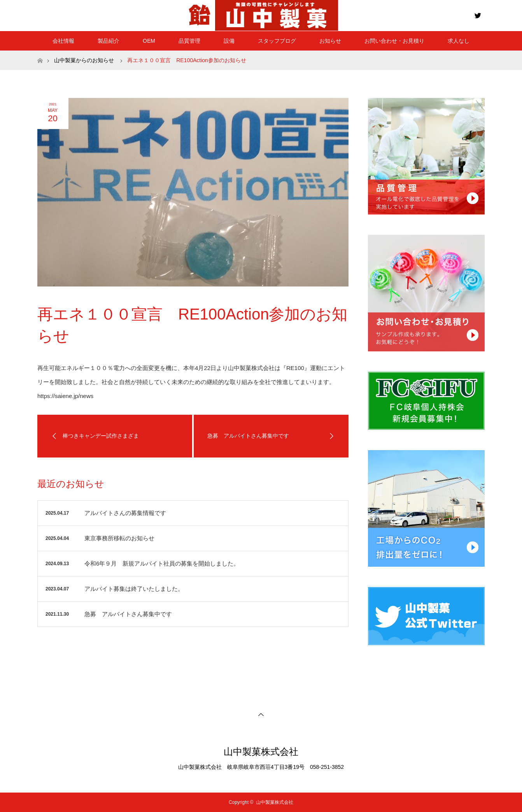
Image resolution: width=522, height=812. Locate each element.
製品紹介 (109, 41)
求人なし (459, 41)
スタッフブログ (277, 41)
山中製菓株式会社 (261, 752)
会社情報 (63, 41)
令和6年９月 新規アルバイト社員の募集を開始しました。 (162, 563)
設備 (229, 41)
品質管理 (189, 41)
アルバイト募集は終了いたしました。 (134, 589)
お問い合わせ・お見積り (394, 41)
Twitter (477, 14)
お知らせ (330, 41)
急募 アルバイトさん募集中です (128, 614)
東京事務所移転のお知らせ (119, 538)
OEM (149, 41)
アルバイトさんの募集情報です (125, 513)
